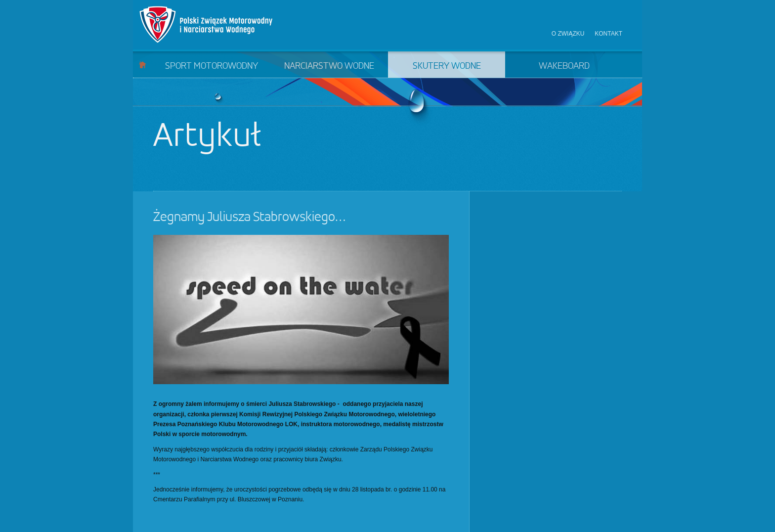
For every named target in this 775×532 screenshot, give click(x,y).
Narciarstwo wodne (329, 66)
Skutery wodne (447, 66)
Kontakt (608, 34)
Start (143, 65)
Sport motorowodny (212, 66)
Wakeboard (564, 66)
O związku (568, 34)
